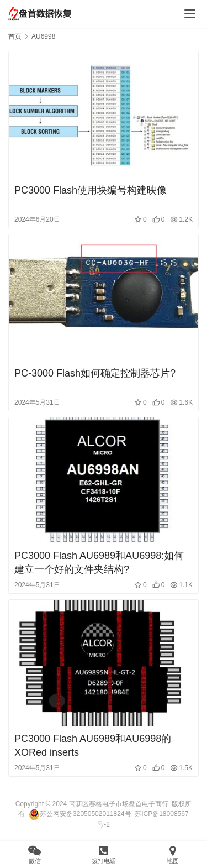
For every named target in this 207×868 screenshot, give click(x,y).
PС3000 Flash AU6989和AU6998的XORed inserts (93, 746)
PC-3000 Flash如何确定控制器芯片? (95, 373)
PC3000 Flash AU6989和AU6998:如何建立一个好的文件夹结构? (99, 563)
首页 (15, 36)
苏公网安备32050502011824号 (80, 814)
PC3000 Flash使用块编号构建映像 (91, 190)
